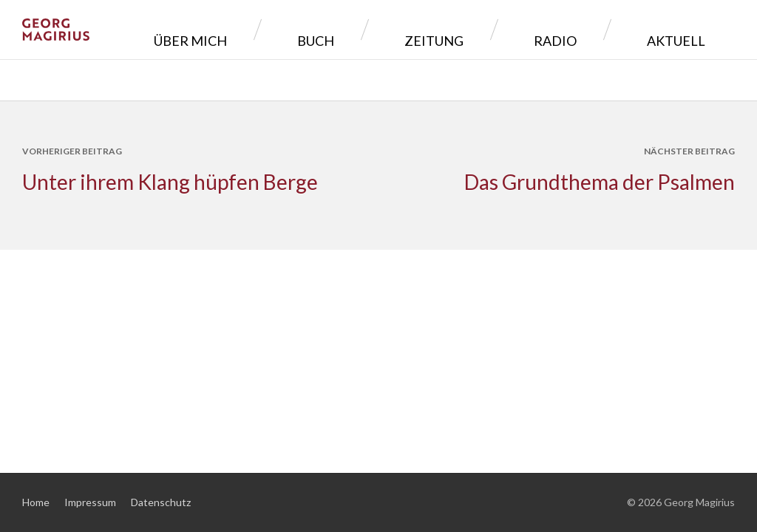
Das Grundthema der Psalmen (600, 182)
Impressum (90, 502)
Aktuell (687, 29)
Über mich (339, 29)
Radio (600, 29)
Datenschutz (161, 502)
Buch (430, 29)
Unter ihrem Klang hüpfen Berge (170, 182)
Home (36, 502)
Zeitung (514, 29)
